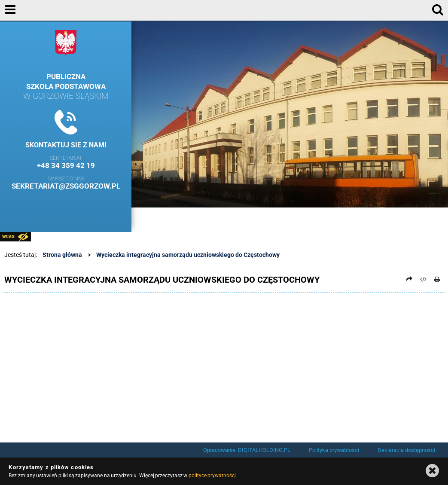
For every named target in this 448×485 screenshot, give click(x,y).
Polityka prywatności (334, 450)
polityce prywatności (212, 476)
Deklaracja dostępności (406, 450)
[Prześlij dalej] (409, 279)
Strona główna (62, 255)
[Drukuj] (437, 279)
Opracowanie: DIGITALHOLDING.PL (247, 450)
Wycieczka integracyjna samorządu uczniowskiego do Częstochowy (188, 255)
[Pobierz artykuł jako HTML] (423, 279)
